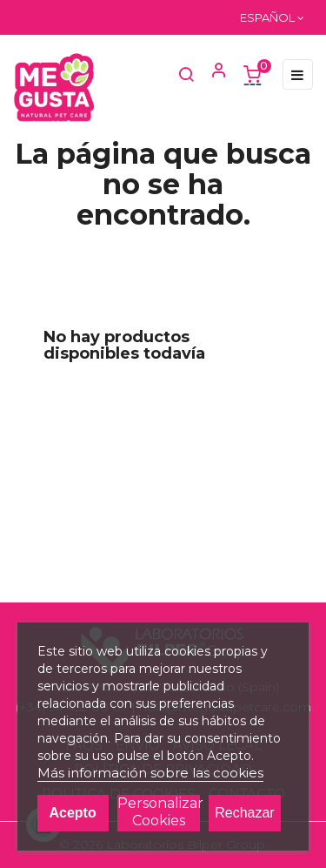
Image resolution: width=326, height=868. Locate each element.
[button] (211, 74)
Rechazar (244, 813)
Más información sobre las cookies (150, 773)
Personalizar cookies (159, 812)
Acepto (72, 813)
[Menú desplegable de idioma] (272, 17)
